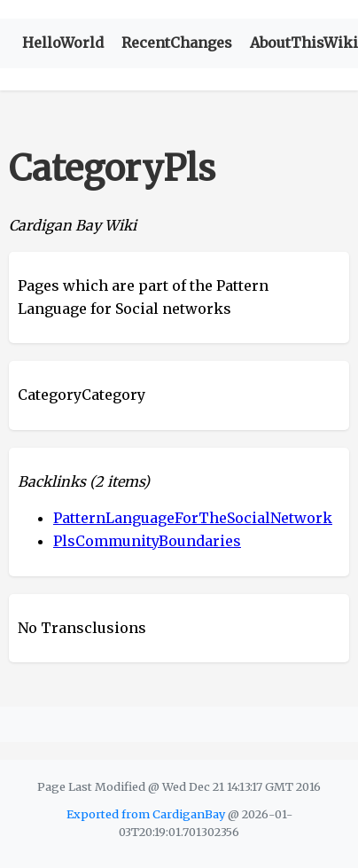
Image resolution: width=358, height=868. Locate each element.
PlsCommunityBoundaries (147, 541)
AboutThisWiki (304, 43)
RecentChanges (177, 43)
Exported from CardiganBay (146, 814)
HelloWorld (63, 43)
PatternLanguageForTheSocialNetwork (193, 518)
